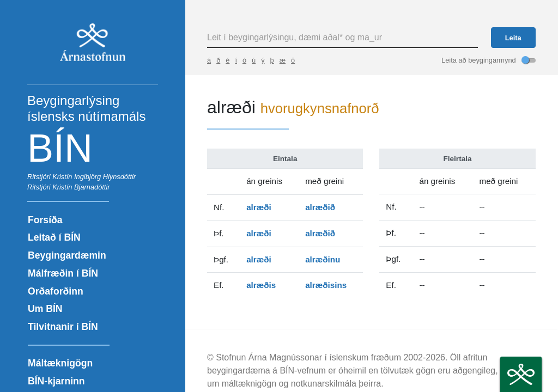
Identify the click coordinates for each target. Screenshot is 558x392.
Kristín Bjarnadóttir (81, 187)
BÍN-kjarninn (56, 381)
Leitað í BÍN (54, 237)
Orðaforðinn (56, 291)
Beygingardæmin (67, 255)
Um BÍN (45, 309)
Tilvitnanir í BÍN (63, 327)
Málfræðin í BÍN (63, 273)
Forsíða (45, 220)
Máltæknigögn (60, 363)
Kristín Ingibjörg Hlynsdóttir (94, 177)
